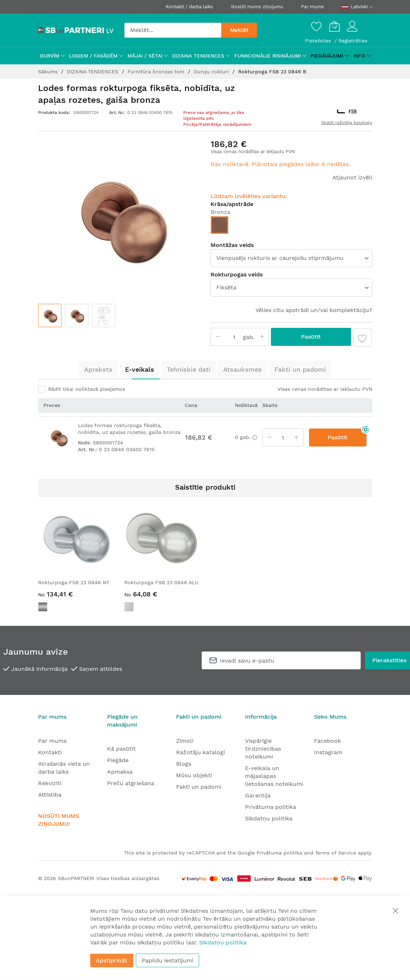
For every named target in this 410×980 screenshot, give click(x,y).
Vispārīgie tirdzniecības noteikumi (263, 749)
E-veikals (140, 369)
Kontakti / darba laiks (189, 7)
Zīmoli (185, 741)
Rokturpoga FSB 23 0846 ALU (161, 582)
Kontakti (50, 752)
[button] (77, 315)
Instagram (328, 752)
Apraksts (98, 369)
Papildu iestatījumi (167, 960)
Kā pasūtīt (121, 749)
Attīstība (50, 795)
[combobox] (173, 30)
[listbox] (291, 227)
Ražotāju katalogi (201, 752)
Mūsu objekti (194, 775)
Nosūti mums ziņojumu (257, 7)
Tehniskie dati (189, 369)
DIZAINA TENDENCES (93, 72)
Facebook (328, 741)
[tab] (98, 370)
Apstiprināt (112, 960)
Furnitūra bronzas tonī (157, 72)
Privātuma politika (271, 807)
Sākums (49, 72)
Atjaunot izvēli (352, 177)
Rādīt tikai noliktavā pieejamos (87, 389)
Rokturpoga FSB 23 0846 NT (74, 582)
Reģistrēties (353, 41)
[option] (220, 225)
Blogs (184, 764)
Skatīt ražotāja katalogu (347, 123)
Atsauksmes (243, 369)
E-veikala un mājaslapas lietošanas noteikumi (274, 776)
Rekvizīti (50, 783)
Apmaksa (120, 772)
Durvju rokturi (212, 72)
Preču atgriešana (131, 783)
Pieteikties (319, 41)
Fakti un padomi (300, 369)
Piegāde (118, 760)
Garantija (258, 795)
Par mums (312, 7)
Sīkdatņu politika (269, 818)
